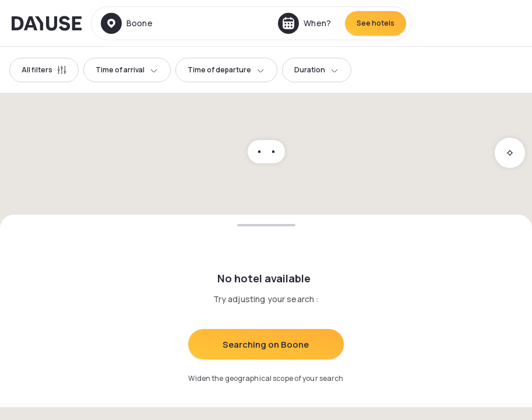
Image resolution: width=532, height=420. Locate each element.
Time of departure (226, 70)
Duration (317, 70)
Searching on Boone (266, 344)
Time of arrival (127, 70)
